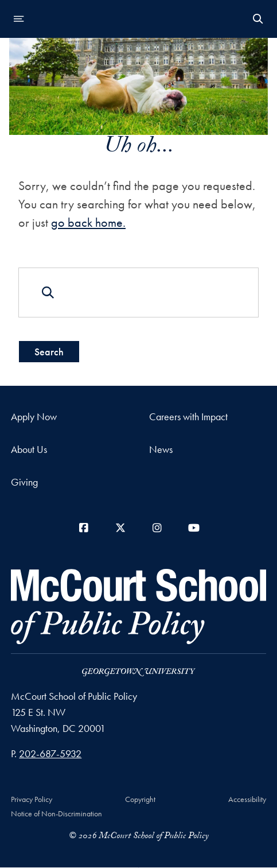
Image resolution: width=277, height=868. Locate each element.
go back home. (88, 222)
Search (49, 352)
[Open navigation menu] (19, 19)
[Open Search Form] (258, 19)
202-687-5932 (50, 753)
